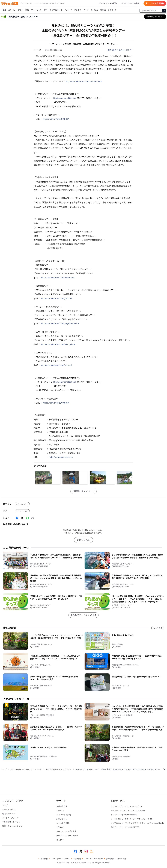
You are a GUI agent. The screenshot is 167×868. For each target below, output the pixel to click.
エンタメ (12, 10)
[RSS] (91, 851)
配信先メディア (8, 814)
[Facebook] (17, 518)
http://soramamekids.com (65, 98)
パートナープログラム (61, 859)
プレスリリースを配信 (108, 3)
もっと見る (158, 628)
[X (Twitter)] (22, 518)
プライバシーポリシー (94, 859)
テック (86, 10)
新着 (4, 10)
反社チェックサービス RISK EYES (125, 827)
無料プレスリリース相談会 (67, 836)
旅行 (27, 10)
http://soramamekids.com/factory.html (58, 344)
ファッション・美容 (39, 10)
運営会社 (44, 859)
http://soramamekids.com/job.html (56, 298)
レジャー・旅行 (22, 511)
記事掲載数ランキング (11, 822)
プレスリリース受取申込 (66, 831)
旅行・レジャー (22, 504)
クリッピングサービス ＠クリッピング (126, 806)
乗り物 (103, 10)
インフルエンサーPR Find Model (124, 815)
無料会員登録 (62, 806)
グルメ (20, 10)
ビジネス (77, 10)
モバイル (94, 10)
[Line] (27, 518)
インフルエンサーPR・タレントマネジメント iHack (132, 819)
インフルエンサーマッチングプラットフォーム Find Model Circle (137, 823)
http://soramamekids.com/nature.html (58, 278)
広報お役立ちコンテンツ (12, 826)
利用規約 (77, 859)
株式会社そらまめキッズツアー (120, 50)
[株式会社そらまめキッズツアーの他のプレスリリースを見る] (155, 17)
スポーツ (68, 10)
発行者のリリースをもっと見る (83, 615)
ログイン (60, 810)
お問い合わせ (83, 540)
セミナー (60, 840)
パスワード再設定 (64, 815)
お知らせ (60, 827)
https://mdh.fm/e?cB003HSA (56, 119)
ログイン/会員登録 (155, 3)
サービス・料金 (8, 809)
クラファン (112, 10)
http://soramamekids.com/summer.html (84, 81)
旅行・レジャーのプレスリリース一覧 (26, 769)
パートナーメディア (10, 818)
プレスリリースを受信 (130, 3)
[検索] (164, 11)
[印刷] (33, 518)
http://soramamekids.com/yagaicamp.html (60, 324)
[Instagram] (86, 851)
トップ (4, 769)
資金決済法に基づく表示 (116, 859)
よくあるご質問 (63, 823)
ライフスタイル (56, 10)
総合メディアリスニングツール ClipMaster (128, 810)
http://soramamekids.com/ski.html (56, 365)
